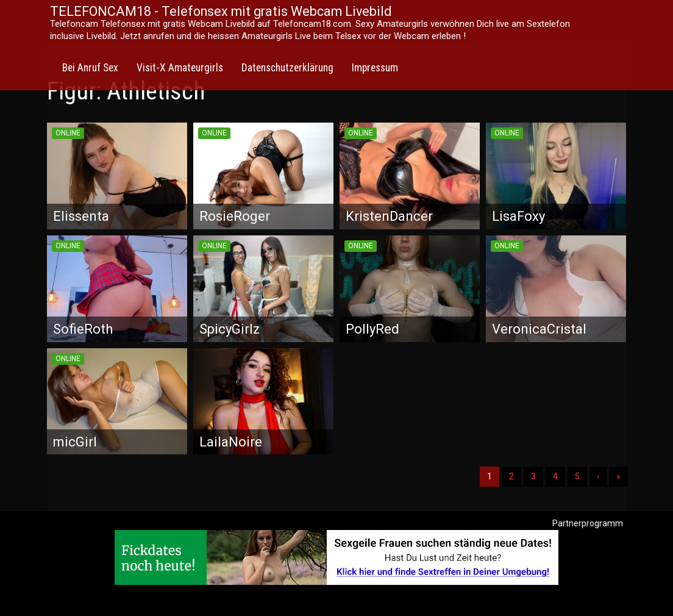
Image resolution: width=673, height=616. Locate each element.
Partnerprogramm (588, 523)
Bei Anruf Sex (90, 68)
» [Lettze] (618, 476)
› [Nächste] (598, 476)
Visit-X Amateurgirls (180, 68)
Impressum (375, 68)
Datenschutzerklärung (287, 68)
